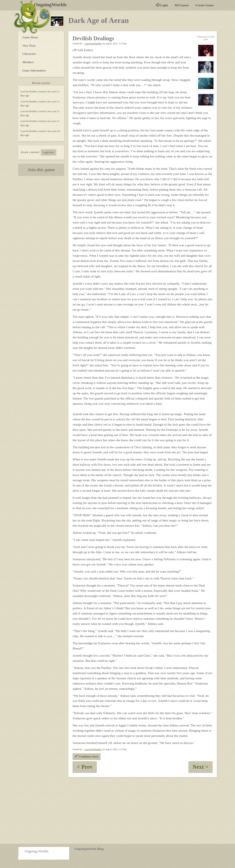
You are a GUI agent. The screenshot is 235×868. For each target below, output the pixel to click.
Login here (49, 152)
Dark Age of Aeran (99, 20)
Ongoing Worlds (36, 851)
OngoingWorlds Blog (89, 849)
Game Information (34, 70)
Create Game (204, 5)
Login (162, 5)
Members (28, 62)
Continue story (87, 756)
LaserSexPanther (29, 92)
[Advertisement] (117, 810)
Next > (203, 768)
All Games (182, 5)
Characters (29, 54)
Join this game (41, 170)
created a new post (47, 92)
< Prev (87, 768)
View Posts (29, 46)
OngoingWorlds (52, 5)
